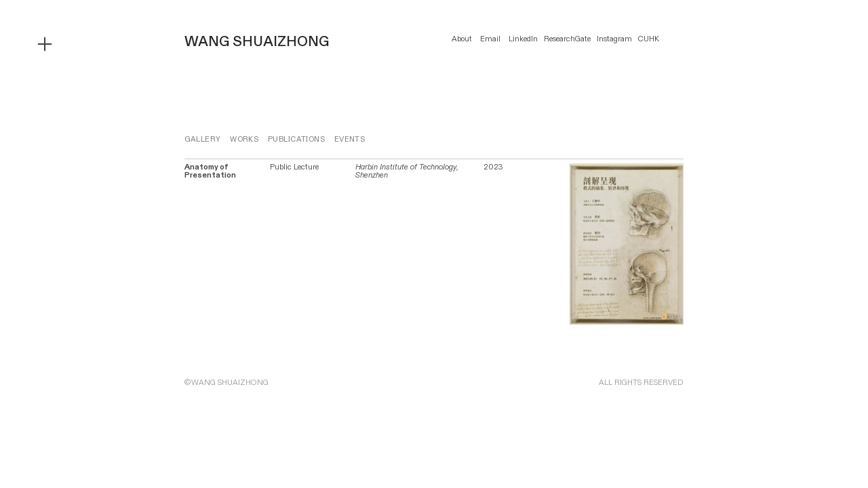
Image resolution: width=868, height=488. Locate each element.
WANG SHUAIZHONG (257, 42)
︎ (45, 45)
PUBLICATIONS (296, 139)
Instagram (614, 39)
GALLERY (203, 139)
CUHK (649, 39)
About (462, 39)
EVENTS (350, 139)
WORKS (244, 139)
